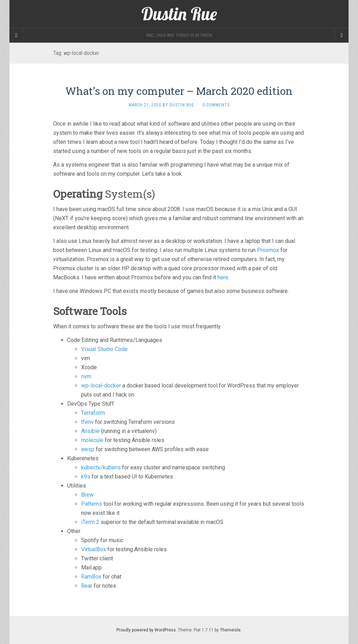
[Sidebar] (16, 35)
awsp (88, 449)
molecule (92, 440)
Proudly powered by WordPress (146, 630)
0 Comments (216, 105)
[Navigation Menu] (342, 35)
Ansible (90, 431)
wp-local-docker (101, 386)
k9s (86, 477)
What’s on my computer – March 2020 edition (179, 91)
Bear (87, 586)
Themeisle (230, 630)
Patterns (92, 504)
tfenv (87, 422)
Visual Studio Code (104, 349)
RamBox (91, 577)
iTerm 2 (90, 522)
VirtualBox (94, 549)
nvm (86, 376)
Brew (87, 495)
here (223, 277)
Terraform (93, 413)
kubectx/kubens (101, 467)
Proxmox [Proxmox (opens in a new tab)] (268, 250)
